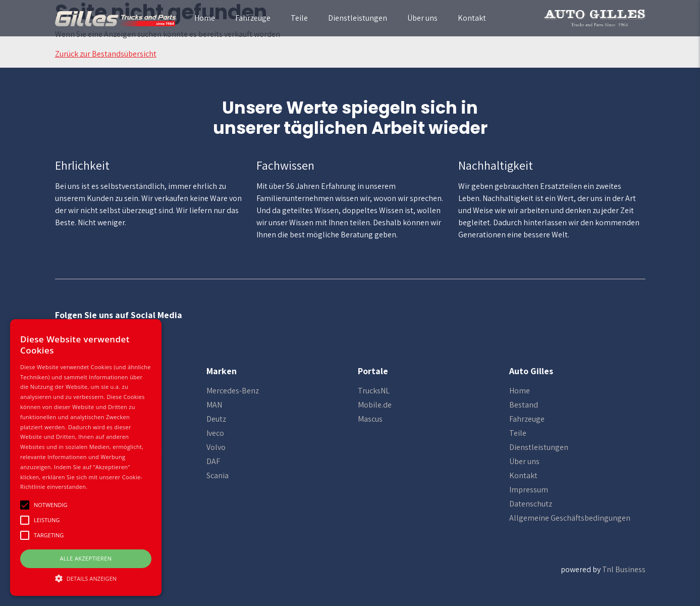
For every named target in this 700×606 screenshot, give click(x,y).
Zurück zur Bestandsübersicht (106, 54)
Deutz (216, 419)
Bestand (524, 405)
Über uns (422, 18)
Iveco (215, 433)
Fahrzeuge (253, 18)
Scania (218, 475)
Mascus (370, 419)
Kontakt (472, 18)
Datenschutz (531, 504)
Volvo (216, 447)
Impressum (529, 490)
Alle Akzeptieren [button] (86, 558)
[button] (86, 578)
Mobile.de (375, 405)
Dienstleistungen (358, 18)
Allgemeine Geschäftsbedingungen (570, 518)
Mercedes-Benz (233, 391)
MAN (214, 405)
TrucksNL (374, 391)
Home (205, 18)
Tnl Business (624, 569)
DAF (213, 461)
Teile (299, 18)
